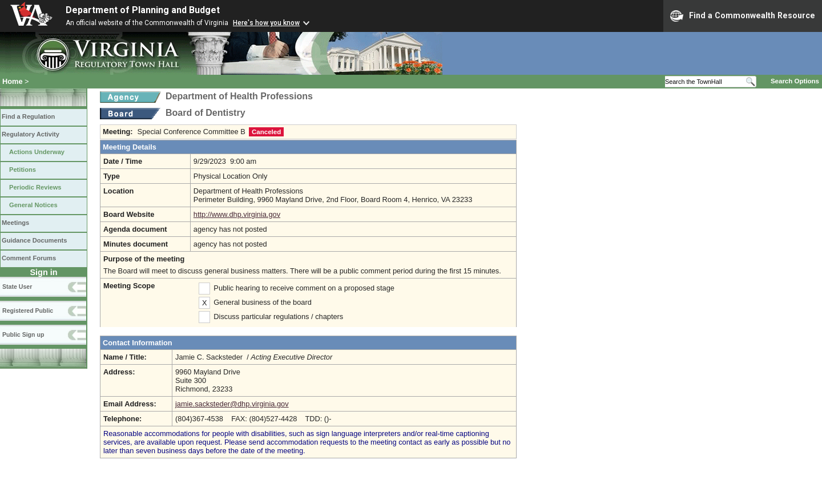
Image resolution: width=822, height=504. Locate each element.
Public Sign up (23, 334)
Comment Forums (29, 258)
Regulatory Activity (31, 134)
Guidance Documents (34, 240)
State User (17, 287)
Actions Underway (37, 152)
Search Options (795, 81)
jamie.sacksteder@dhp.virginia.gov (232, 404)
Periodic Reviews (35, 187)
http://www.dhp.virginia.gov (237, 214)
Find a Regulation (28, 116)
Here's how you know (266, 23)
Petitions (23, 170)
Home (13, 81)
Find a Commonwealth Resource (743, 16)
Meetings (15, 223)
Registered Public (28, 311)
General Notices (33, 205)
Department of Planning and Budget (143, 10)
